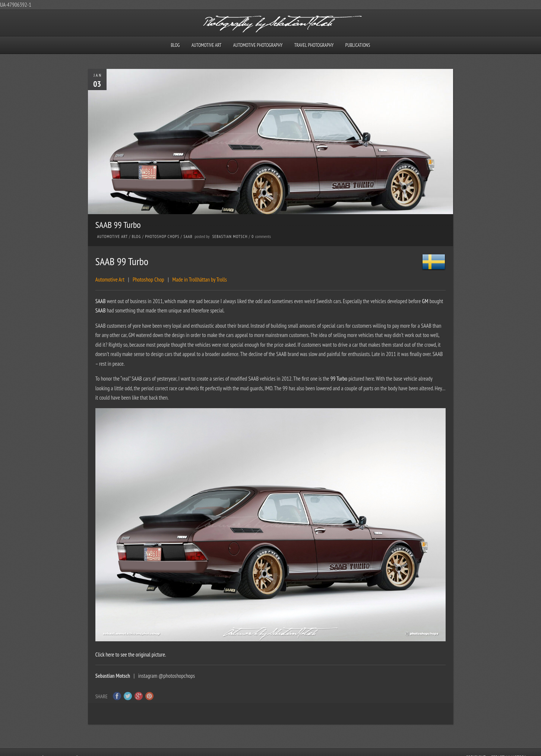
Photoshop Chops (162, 236)
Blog (175, 45)
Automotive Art (207, 45)
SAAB (188, 236)
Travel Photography (314, 45)
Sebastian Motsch (230, 236)
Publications (358, 45)
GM (426, 301)
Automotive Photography (258, 45)
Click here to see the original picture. (131, 655)
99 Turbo (339, 379)
